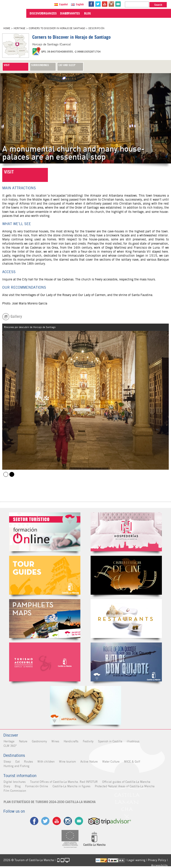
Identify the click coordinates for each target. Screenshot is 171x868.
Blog (17, 786)
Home (7, 28)
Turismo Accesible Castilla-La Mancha (45, 662)
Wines (55, 741)
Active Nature (89, 762)
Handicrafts (71, 741)
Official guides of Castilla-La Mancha (126, 782)
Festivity (88, 741)
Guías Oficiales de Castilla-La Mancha (45, 575)
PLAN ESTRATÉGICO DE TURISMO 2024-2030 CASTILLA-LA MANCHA (49, 802)
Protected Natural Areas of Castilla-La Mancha (124, 786)
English (80, 4)
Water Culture (111, 762)
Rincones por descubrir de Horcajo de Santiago (12, 474)
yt (105, 4)
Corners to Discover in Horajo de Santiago (57, 28)
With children (46, 762)
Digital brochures (14, 782)
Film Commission (15, 791)
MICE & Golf (132, 762)
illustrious (133, 741)
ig (68, 821)
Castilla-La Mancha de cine (126, 575)
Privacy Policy (157, 860)
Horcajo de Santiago (6, 474)
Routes (28, 762)
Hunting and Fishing (16, 766)
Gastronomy (39, 741)
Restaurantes (126, 619)
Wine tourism (67, 762)
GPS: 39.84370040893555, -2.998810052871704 (71, 52)
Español (64, 4)
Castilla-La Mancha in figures (71, 786)
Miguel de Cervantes (126, 662)
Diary (7, 786)
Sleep (7, 762)
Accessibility (159, 865)
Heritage (19, 28)
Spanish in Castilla (110, 741)
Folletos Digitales (45, 619)
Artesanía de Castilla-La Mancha (85, 705)
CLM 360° (10, 746)
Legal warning (136, 860)
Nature (23, 741)
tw (98, 4)
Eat (17, 762)
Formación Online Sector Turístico (45, 532)
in (112, 4)
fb (92, 4)
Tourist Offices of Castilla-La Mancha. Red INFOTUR (64, 782)
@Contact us (118, 4)
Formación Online (36, 786)
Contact (79, 821)
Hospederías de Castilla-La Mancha (126, 532)
